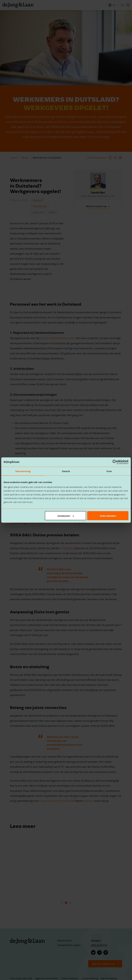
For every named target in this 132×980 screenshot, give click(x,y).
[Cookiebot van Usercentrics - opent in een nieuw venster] (115, 462)
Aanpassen (66, 516)
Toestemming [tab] (23, 471)
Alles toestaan (108, 516)
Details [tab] (66, 471)
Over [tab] (109, 471)
